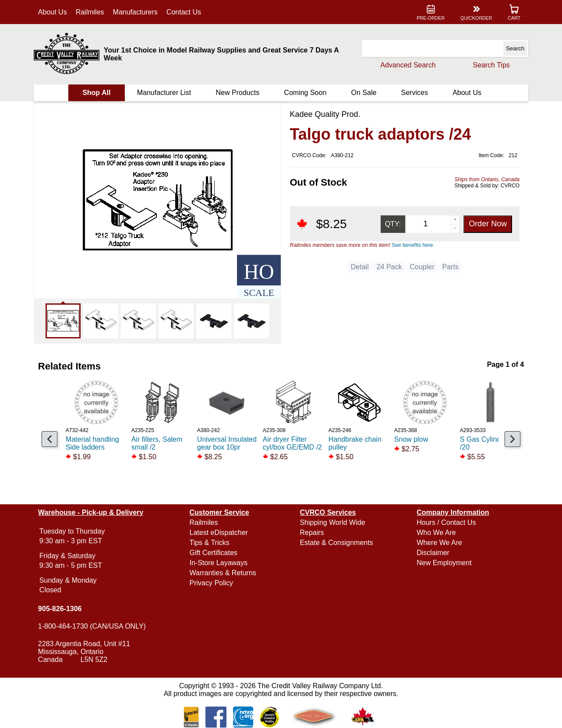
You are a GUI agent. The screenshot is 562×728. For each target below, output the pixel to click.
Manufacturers (136, 12)
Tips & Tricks (210, 543)
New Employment (444, 563)
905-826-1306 (61, 609)
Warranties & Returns (223, 573)
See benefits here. (413, 245)
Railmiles (91, 12)
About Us (53, 12)
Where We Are (439, 543)
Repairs (312, 533)
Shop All (97, 93)
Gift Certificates (214, 553)
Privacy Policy (212, 583)
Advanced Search (407, 65)
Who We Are (436, 533)
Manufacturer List (165, 93)
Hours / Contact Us (446, 522)
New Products (238, 93)
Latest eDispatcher (219, 533)
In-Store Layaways (219, 563)
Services (414, 93)
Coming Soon (305, 93)
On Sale (364, 93)
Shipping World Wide (332, 522)
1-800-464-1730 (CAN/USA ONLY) (93, 626)
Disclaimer (433, 553)
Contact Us (185, 12)
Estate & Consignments (336, 543)
